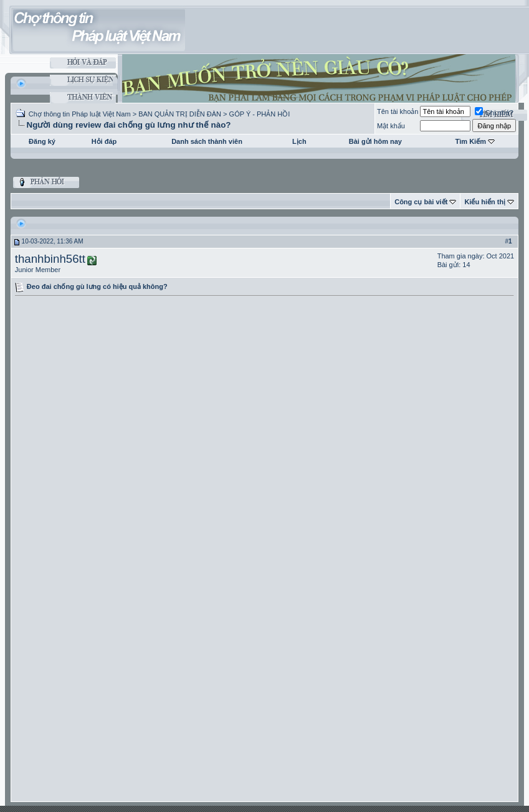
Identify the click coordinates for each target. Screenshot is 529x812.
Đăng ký (42, 141)
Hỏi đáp (104, 141)
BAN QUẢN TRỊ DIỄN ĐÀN (180, 114)
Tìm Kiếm (471, 141)
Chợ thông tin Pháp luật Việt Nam (80, 114)
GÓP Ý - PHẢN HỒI (260, 114)
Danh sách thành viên (207, 141)
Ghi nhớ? (494, 113)
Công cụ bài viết (421, 202)
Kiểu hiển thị (485, 202)
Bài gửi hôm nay (375, 141)
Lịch (299, 141)
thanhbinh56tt (50, 259)
